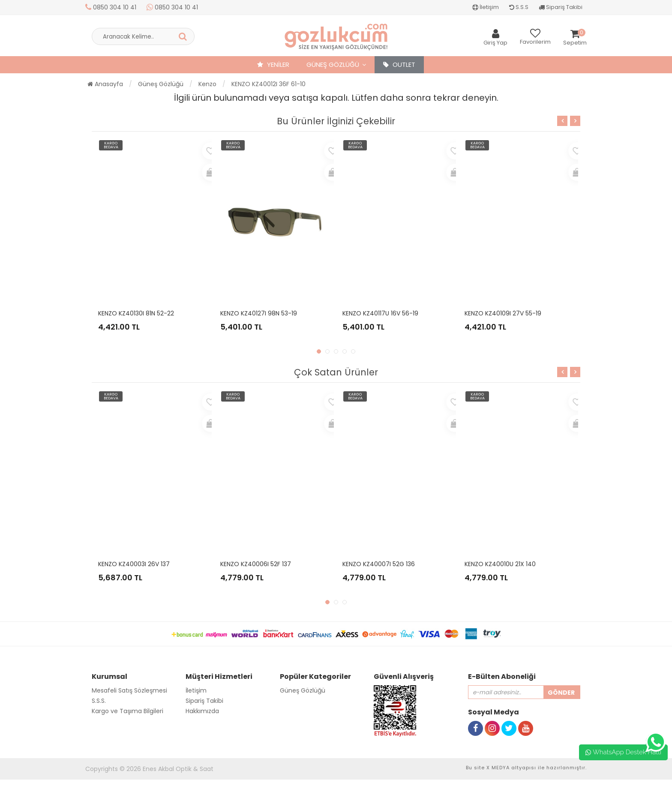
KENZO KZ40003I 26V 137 (134, 564)
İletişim (486, 7)
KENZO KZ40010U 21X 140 (500, 564)
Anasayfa (105, 84)
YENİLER (273, 64)
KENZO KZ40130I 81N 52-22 (136, 313)
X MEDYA (498, 768)
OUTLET (399, 64)
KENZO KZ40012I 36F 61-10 (268, 84)
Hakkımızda (202, 711)
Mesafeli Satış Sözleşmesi (129, 690)
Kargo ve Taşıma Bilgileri (127, 711)
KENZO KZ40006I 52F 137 (256, 564)
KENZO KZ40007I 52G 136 (379, 564)
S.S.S (519, 7)
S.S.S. (99, 701)
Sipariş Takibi (561, 7)
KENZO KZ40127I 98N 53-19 (259, 313)
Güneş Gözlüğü (333, 64)
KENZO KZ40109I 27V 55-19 (503, 313)
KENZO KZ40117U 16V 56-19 (380, 313)
